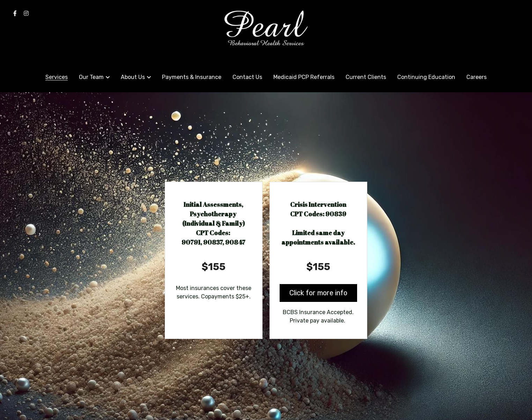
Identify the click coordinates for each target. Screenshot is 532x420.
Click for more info (318, 293)
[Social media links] (15, 13)
